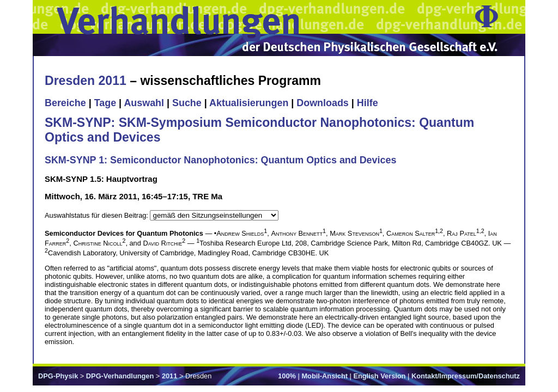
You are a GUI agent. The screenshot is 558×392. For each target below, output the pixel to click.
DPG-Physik (58, 376)
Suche (187, 103)
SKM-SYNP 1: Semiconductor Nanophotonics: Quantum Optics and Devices (220, 160)
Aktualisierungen (249, 103)
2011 (169, 376)
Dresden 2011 (86, 81)
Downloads (323, 103)
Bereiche (65, 103)
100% (287, 376)
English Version (379, 376)
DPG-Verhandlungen (120, 376)
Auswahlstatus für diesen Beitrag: (97, 215)
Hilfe (368, 103)
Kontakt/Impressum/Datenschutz (466, 376)
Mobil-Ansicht (325, 376)
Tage (105, 103)
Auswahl (144, 103)
